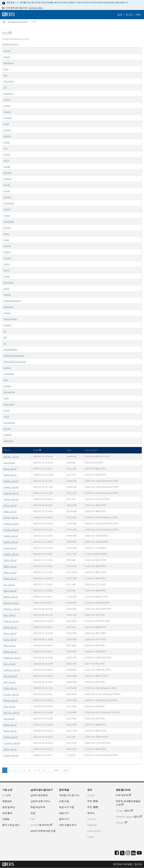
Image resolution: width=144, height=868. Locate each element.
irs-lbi (6, 416)
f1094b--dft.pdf (11, 542)
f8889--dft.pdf (10, 627)
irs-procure (9, 203)
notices (7, 313)
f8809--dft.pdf (10, 725)
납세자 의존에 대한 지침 (43, 831)
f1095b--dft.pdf (11, 536)
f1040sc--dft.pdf (11, 487)
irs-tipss (7, 258)
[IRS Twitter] (122, 854)
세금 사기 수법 (67, 807)
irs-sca (7, 215)
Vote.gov (121, 823)
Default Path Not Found (15, 362)
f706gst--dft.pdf (11, 499)
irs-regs (7, 209)
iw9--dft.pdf (9, 463)
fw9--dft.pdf (9, 719)
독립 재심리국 (38, 807)
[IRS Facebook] (117, 853)
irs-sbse (7, 386)
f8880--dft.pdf (10, 512)
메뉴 (139, 15)
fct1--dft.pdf (9, 585)
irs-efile (7, 136)
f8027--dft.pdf (10, 633)
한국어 (91, 813)
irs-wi (6, 398)
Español (91, 795)
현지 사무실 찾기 (11, 825)
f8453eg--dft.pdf (11, 603)
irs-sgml (7, 227)
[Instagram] (128, 853)
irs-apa (7, 106)
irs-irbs (7, 154)
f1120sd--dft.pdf (11, 530)
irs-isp (6, 160)
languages (8, 282)
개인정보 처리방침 (122, 864)
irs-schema (9, 221)
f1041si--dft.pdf (11, 755)
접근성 (138, 864)
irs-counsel (9, 374)
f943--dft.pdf (9, 615)
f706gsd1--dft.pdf (12, 609)
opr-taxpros (9, 392)
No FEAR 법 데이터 (41, 825)
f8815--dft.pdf (10, 505)
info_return (9, 81)
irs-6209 (7, 435)
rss (5, 331)
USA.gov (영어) (124, 811)
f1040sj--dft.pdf (11, 518)
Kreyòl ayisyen (94, 831)
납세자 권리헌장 (39, 795)
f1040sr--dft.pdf (11, 481)
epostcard (8, 63)
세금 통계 (7, 813)
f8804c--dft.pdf (11, 597)
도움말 (6, 819)
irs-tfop (7, 252)
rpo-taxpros (9, 422)
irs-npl (7, 410)
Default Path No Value (14, 355)
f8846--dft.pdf (10, 579)
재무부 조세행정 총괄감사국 (128, 803)
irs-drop (7, 130)
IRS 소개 (6, 795)
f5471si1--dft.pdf (11, 713)
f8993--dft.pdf (10, 749)
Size (69, 450)
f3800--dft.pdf (10, 652)
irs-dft (6, 124)
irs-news (7, 179)
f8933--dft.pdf (10, 560)
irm (5, 87)
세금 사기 (64, 813)
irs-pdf (7, 185)
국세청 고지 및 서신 (69, 795)
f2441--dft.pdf (10, 640)
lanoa (6, 288)
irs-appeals (9, 404)
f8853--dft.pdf (10, 731)
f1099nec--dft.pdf (12, 670)
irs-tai (6, 240)
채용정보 (7, 801)
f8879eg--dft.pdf (11, 457)
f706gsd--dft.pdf (11, 621)
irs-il (6, 148)
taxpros (7, 368)
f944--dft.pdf (9, 682)
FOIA (33, 819)
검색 (120, 15)
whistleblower (10, 349)
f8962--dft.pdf (10, 572)
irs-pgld (7, 429)
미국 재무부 (123, 795)
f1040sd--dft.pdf (11, 493)
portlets (7, 325)
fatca (6, 69)
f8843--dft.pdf (10, 469)
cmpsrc (7, 51)
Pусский (91, 819)
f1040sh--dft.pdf (11, 524)
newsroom (9, 307)
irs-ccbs (7, 112)
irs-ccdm (8, 118)
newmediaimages (12, 301)
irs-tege (7, 246)
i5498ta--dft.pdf (11, 554)
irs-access (8, 93)
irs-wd (7, 276)
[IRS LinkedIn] (133, 854)
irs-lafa (7, 166)
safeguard (8, 441)
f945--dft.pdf (9, 646)
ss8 (5, 337)
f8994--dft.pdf (10, 591)
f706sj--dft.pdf (10, 688)
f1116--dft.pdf (10, 548)
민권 (33, 813)
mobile (7, 294)
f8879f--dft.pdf (10, 676)
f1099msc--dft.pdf (12, 658)
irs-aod (7, 99)
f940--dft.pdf (9, 707)
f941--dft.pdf (9, 664)
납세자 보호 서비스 (40, 801)
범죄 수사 (64, 819)
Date (37, 450)
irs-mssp (8, 173)
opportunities (10, 319)
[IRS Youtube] (139, 853)
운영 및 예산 (9, 807)
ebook (7, 57)
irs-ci (6, 380)
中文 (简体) (93, 801)
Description (91, 450)
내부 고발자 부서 (68, 825)
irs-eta (7, 142)
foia (5, 75)
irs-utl (6, 270)
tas (5, 343)
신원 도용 (64, 801)
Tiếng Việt (92, 825)
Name (7, 450)
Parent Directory (10, 44)
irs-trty (7, 264)
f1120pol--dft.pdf (12, 743)
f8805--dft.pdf (10, 566)
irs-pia (7, 191)
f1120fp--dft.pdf (11, 694)
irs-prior (7, 197)
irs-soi (6, 234)
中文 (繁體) (93, 807)
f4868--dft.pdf (10, 475)
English (91, 837)
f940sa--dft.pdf (11, 700)
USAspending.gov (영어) (129, 817)
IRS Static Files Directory (18, 22)
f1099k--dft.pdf (11, 737)
